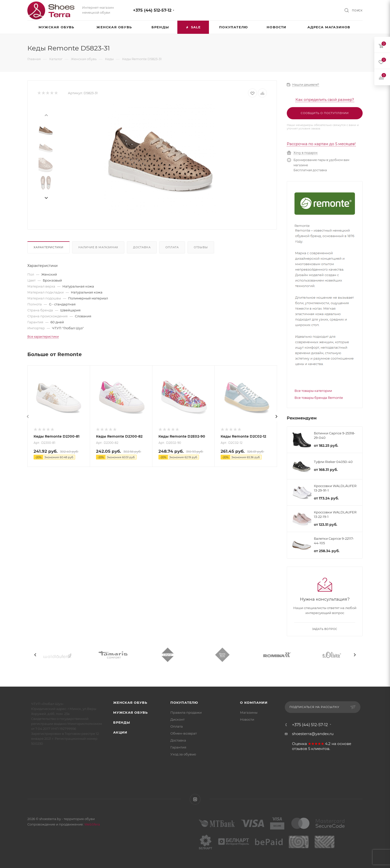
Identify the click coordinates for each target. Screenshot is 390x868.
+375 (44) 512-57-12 (152, 10)
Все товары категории (313, 391)
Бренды (122, 722)
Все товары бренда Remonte (319, 398)
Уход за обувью (183, 754)
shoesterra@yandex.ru (313, 734)
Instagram (195, 799)
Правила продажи (186, 712)
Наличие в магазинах (98, 247)
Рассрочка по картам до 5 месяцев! (321, 144)
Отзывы (201, 247)
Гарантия (178, 747)
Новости (247, 719)
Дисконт (177, 719)
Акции (120, 732)
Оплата (172, 247)
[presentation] (46, 115)
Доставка (142, 247)
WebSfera (92, 824)
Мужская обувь (130, 712)
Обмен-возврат (184, 733)
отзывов (300, 749)
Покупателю (184, 703)
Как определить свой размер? (325, 100)
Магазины (249, 712)
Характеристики (49, 247)
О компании (254, 703)
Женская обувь (130, 703)
